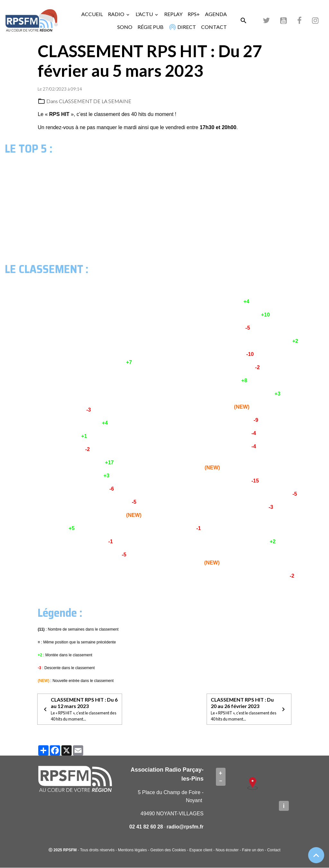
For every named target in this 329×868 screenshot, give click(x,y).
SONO (125, 27)
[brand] (32, 21)
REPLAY (173, 14)
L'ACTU (145, 14)
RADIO (117, 14)
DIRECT (182, 27)
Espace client (201, 850)
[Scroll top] (316, 855)
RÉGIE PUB (151, 27)
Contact (274, 850)
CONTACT (214, 27)
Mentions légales (132, 850)
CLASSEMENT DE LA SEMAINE (95, 101)
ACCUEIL (92, 14)
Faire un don (253, 850)
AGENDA (216, 14)
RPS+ (194, 14)
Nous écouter (227, 850)
